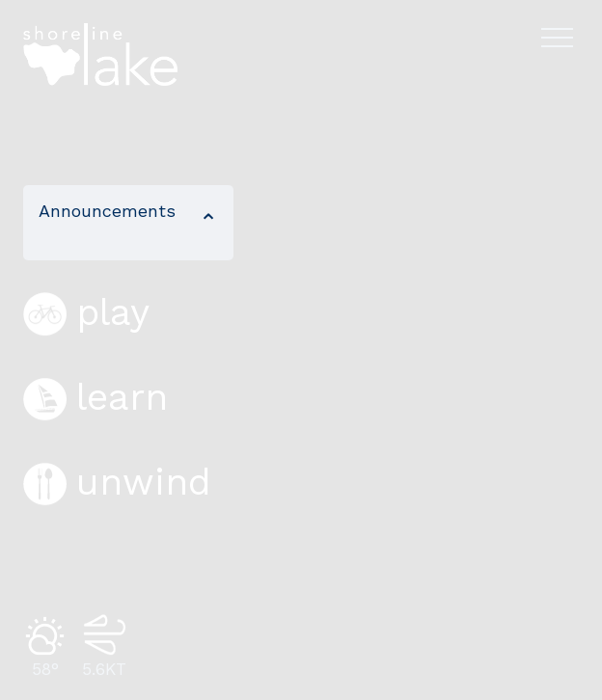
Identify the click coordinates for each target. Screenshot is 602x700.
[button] (128, 223)
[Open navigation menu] (557, 38)
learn (96, 397)
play (86, 312)
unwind (117, 482)
